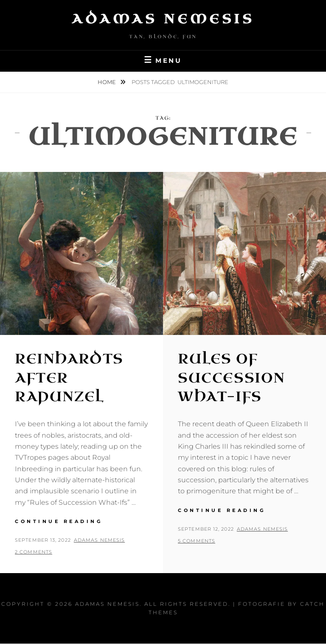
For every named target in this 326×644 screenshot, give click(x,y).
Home (107, 82)
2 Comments (34, 552)
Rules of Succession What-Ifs (232, 378)
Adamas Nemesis (163, 19)
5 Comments (197, 541)
